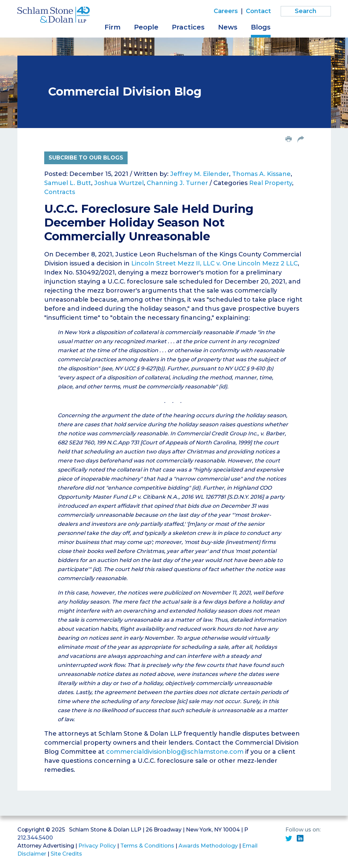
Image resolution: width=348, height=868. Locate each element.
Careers (226, 11)
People (146, 27)
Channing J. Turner (177, 183)
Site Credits (66, 854)
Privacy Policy (97, 846)
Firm (113, 27)
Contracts (60, 192)
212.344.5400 (35, 838)
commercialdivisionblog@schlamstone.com (175, 752)
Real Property (271, 183)
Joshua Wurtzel (119, 183)
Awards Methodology (208, 846)
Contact (258, 11)
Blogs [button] (261, 27)
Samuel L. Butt (68, 183)
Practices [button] (188, 27)
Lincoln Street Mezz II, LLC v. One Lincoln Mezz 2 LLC (215, 263)
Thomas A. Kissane (261, 174)
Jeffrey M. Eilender (200, 174)
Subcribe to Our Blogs (86, 158)
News (228, 27)
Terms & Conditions (147, 846)
